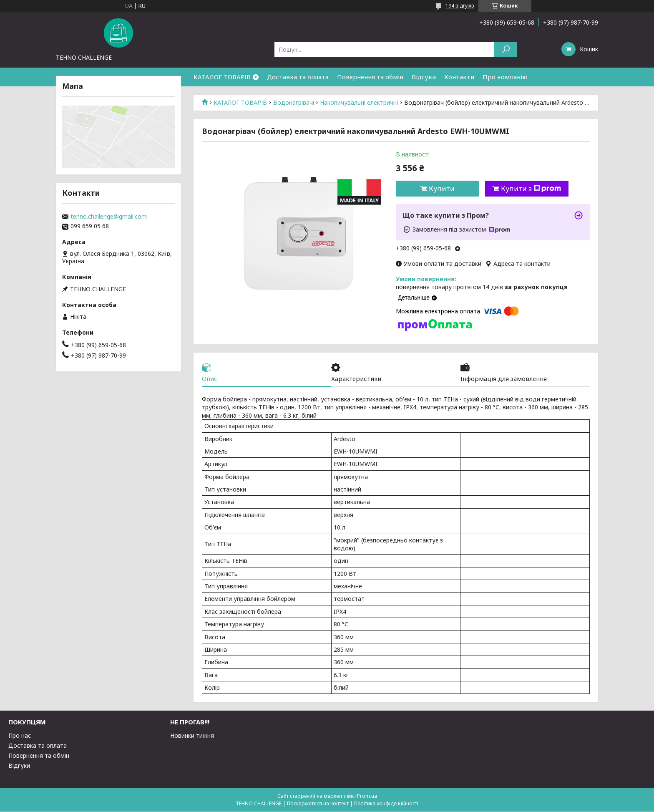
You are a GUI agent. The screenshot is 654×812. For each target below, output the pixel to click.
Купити (442, 189)
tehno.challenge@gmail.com (109, 217)
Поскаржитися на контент (318, 804)
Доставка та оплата (298, 77)
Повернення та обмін (370, 77)
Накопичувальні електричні (359, 103)
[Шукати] (506, 49)
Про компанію (505, 77)
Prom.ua (367, 796)
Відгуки (424, 77)
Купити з (531, 189)
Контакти (459, 77)
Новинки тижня (192, 736)
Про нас (20, 736)
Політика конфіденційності (386, 804)
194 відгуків (460, 6)
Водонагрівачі (294, 103)
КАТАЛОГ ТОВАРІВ (222, 77)
